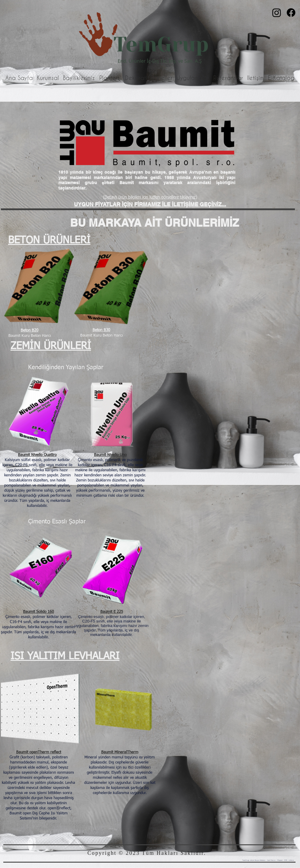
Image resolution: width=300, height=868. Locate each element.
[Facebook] (291, 13)
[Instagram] (277, 13)
